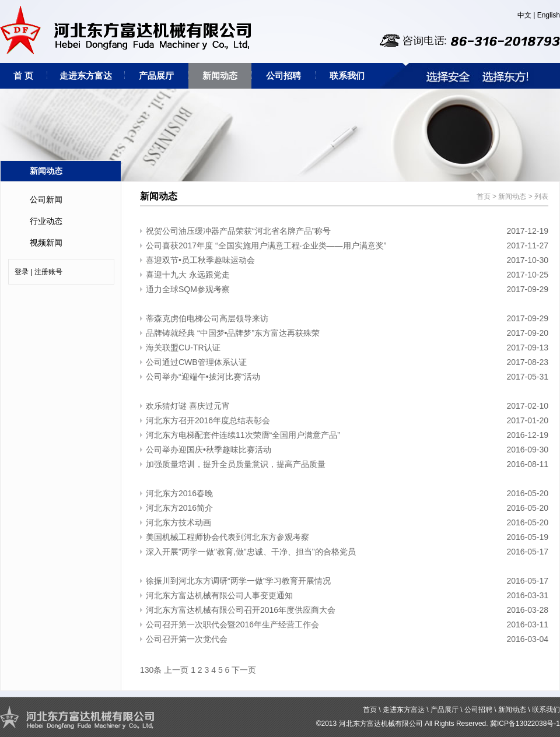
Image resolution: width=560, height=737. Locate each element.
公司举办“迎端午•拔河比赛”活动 (203, 377)
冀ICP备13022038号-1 (525, 724)
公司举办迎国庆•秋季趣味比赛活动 (209, 450)
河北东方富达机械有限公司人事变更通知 (219, 595)
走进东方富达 (86, 76)
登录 (22, 272)
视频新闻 (46, 243)
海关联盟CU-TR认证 (183, 348)
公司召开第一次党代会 (187, 639)
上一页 (176, 670)
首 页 (23, 76)
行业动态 (46, 221)
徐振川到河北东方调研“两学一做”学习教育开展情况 (238, 581)
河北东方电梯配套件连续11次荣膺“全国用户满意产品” (243, 435)
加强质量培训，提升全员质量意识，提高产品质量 (236, 464)
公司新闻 (46, 199)
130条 (151, 670)
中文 (524, 15)
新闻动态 (220, 76)
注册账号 (48, 272)
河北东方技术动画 (178, 522)
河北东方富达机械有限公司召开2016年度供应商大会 (241, 610)
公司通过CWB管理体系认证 (196, 362)
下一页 (244, 670)
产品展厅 (156, 76)
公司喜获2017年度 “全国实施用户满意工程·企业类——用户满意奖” (266, 245)
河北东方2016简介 (179, 508)
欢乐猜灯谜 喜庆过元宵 (188, 406)
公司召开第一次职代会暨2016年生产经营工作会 (232, 624)
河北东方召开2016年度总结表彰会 (208, 420)
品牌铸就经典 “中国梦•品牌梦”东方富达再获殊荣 (233, 333)
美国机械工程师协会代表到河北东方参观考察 (228, 537)
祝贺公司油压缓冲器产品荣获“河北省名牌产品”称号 (238, 231)
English (549, 15)
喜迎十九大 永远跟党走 (188, 275)
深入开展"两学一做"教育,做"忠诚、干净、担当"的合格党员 (251, 552)
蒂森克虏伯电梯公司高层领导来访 (207, 318)
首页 (484, 196)
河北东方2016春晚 (179, 493)
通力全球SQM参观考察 (188, 289)
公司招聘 (283, 76)
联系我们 (347, 76)
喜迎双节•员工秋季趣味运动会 (200, 260)
